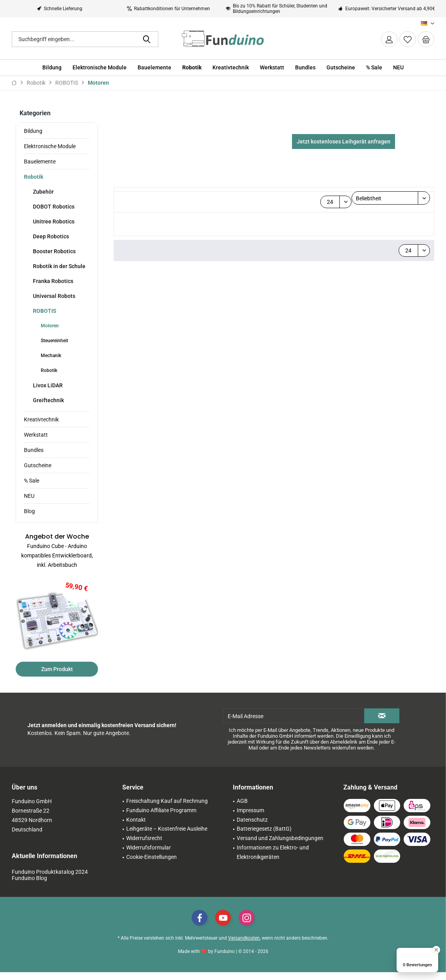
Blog (29, 511)
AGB (242, 809)
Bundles (34, 450)
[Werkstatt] (272, 68)
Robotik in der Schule (59, 266)
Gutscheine (38, 465)
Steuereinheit (54, 341)
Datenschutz (252, 828)
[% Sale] (374, 68)
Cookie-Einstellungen (151, 865)
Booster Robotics (54, 251)
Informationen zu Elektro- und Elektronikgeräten (273, 860)
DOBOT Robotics (53, 207)
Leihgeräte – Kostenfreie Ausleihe (167, 837)
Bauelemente (40, 162)
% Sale (32, 481)
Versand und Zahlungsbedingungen (280, 846)
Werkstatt (36, 435)
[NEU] (398, 68)
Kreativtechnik (41, 419)
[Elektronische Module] (100, 68)
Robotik (34, 177)
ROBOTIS (44, 311)
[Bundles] (305, 68)
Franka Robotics (53, 281)
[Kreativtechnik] (231, 68)
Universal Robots (53, 296)
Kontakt (136, 828)
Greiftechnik (48, 400)
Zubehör (43, 192)
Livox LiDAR (47, 385)
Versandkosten (244, 946)
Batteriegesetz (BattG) (264, 837)
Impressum (250, 818)
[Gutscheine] (341, 68)
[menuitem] (426, 39)
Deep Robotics (50, 236)
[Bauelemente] (154, 68)
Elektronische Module (50, 146)
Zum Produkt (57, 669)
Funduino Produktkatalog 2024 (50, 880)
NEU (29, 496)
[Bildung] (52, 68)
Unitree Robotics (53, 221)
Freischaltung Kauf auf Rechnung (167, 809)
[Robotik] (192, 68)
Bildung (33, 131)
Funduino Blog (29, 886)
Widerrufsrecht (144, 846)
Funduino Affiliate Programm (161, 818)
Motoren (49, 326)
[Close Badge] (436, 950)
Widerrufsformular (149, 855)
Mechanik (50, 356)
